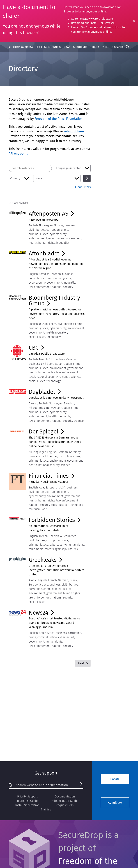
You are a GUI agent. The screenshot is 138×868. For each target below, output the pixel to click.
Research (117, 47)
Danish (33, 404)
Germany (75, 452)
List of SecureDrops (48, 47)
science (75, 377)
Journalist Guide (27, 801)
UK (57, 488)
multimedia (36, 549)
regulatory (61, 333)
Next (83, 663)
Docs (105, 47)
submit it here (74, 131)
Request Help (65, 805)
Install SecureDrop (27, 805)
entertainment (38, 238)
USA (42, 324)
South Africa (47, 633)
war (44, 509)
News (67, 47)
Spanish (54, 536)
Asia (42, 488)
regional (64, 377)
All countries (57, 360)
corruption (53, 230)
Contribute (80, 47)
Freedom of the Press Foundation (59, 119)
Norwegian (46, 225)
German (63, 452)
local (32, 377)
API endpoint (18, 154)
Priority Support (27, 797)
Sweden (56, 274)
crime (65, 230)
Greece (44, 585)
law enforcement (40, 287)
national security (62, 287)
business (70, 225)
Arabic (33, 580)
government (74, 238)
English (33, 225)
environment (57, 238)
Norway (59, 225)
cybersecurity (58, 234)
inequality (63, 243)
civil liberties (37, 230)
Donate (94, 47)
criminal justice (39, 234)
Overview (27, 47)
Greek (73, 580)
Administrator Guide (65, 801)
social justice (37, 337)
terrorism (35, 509)
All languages (37, 452)
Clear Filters (83, 187)
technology (54, 337)
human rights (47, 243)
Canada (71, 360)
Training (46, 810)
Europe (50, 488)
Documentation (65, 797)
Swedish (44, 274)
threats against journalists (61, 549)
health (33, 243)
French (43, 360)
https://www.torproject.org (96, 19)
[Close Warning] (134, 21)
